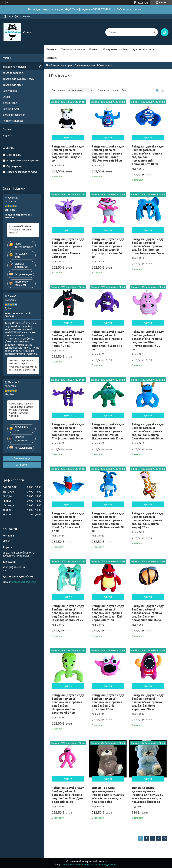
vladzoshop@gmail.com (23, 582)
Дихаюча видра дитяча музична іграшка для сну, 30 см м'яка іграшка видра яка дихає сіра (108, 795)
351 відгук (143, 2)
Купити (68, 137)
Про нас (94, 49)
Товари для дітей (85, 65)
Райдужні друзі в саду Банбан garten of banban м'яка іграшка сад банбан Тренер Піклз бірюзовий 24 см (68, 613)
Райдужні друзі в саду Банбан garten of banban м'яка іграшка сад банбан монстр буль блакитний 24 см (148, 431)
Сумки (6, 97)
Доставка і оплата (143, 49)
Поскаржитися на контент (75, 865)
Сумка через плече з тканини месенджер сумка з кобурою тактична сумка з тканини (21, 410)
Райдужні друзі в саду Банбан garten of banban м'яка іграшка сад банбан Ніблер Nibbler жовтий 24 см (108, 153)
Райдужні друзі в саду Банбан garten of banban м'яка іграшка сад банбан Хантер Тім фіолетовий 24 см (68, 431)
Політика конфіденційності (105, 865)
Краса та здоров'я (13, 73)
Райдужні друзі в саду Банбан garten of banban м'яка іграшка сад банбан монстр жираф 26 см (148, 520)
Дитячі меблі (10, 103)
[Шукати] (154, 32)
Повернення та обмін (115, 49)
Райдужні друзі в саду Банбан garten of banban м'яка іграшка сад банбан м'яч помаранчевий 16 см (148, 613)
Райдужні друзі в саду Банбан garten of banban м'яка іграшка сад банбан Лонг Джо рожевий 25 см (68, 795)
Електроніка (10, 91)
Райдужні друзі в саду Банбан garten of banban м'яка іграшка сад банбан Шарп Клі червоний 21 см (108, 613)
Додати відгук (22, 458)
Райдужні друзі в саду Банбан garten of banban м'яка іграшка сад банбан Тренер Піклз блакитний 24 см (148, 246)
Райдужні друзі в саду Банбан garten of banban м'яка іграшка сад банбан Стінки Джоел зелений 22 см (108, 431)
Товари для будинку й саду (18, 79)
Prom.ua (103, 861)
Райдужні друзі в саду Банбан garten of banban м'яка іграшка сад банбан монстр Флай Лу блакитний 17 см (68, 522)
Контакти (52, 58)
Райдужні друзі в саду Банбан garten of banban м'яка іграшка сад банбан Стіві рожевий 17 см (108, 702)
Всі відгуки (22, 465)
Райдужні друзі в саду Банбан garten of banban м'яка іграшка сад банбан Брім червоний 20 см (148, 702)
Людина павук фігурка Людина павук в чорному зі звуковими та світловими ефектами (23, 365)
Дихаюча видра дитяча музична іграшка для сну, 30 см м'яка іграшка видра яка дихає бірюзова (148, 795)
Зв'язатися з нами (129, 9)
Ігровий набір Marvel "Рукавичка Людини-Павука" (21, 229)
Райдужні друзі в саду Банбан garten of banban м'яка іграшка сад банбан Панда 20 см (68, 153)
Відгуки (8, 135)
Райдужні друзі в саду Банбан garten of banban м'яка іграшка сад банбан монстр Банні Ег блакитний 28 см (108, 522)
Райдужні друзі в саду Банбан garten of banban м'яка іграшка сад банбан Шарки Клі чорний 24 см (68, 339)
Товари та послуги (72, 49)
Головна (51, 49)
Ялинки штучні (11, 109)
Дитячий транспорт (14, 115)
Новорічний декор (13, 121)
